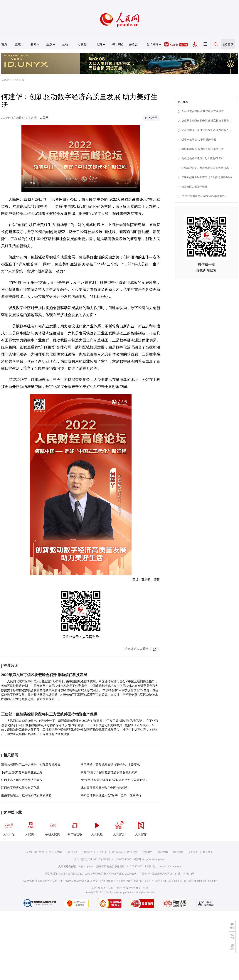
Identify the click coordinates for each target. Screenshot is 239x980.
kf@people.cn (86, 867)
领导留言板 (75, 827)
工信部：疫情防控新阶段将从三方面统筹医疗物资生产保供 (49, 714)
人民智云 (119, 827)
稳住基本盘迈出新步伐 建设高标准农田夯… (206, 121)
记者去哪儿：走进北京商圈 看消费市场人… (206, 130)
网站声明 (163, 852)
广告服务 (102, 852)
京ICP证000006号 (172, 881)
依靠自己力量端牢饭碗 (194, 187)
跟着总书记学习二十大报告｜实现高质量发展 (31, 765)
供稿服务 (132, 852)
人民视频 (97, 827)
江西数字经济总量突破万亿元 (20, 788)
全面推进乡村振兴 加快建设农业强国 (203, 111)
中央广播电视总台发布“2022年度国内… (205, 196)
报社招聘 (72, 852)
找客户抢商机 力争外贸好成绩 (199, 140)
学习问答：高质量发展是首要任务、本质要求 (110, 765)
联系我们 (208, 852)
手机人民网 (53, 827)
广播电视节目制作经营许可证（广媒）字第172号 (167, 874)
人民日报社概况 (35, 852)
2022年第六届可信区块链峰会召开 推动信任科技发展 (44, 675)
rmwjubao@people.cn (169, 867)
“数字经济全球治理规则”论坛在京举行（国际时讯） (115, 780)
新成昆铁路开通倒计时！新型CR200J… (204, 158)
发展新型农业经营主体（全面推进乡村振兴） (207, 177)
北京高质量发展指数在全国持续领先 (104, 788)
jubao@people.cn (156, 859)
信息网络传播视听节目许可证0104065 (43, 881)
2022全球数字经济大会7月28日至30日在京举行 (111, 795)
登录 (230, 44)
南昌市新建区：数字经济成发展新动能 (26, 795)
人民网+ (31, 827)
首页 (4, 44)
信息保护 (193, 852)
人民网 (6, 80)
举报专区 (117, 44)
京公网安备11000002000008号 (201, 881)
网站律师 (178, 852)
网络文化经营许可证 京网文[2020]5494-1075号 (92, 881)
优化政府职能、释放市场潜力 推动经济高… (206, 168)
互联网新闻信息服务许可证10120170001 (67, 874)
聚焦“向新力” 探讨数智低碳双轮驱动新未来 (109, 772)
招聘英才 (87, 852)
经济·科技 (19, 80)
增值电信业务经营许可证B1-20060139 (114, 874)
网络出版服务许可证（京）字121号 (140, 881)
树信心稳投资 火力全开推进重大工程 (203, 149)
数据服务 (147, 852)
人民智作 (141, 827)
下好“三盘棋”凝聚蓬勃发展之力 (22, 772)
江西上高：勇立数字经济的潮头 (22, 780)
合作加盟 (117, 852)
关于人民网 (55, 852)
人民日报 (9, 827)
